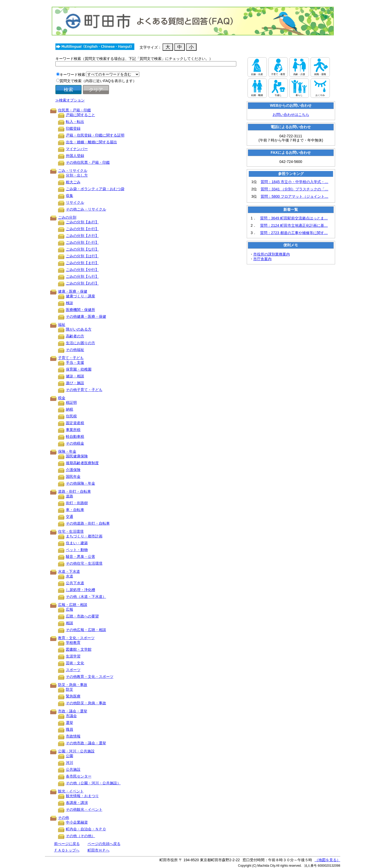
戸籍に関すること (81, 115)
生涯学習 (73, 656)
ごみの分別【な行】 (82, 249)
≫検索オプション (70, 100)
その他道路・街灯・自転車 (88, 523)
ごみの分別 (67, 217)
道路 (70, 496)
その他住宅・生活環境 (84, 563)
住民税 (71, 416)
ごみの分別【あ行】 (82, 222)
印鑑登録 (73, 128)
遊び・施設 (75, 383)
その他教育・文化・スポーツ (90, 677)
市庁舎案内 (262, 259)
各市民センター (79, 776)
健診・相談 (75, 376)
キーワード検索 (72, 75)
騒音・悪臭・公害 (81, 557)
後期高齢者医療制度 (82, 463)
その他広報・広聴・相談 (86, 630)
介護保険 (73, 470)
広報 (70, 609)
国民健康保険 (77, 456)
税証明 (71, 402)
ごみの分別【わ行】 (82, 283)
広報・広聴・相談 (73, 605)
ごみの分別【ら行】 (82, 276)
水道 (70, 576)
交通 (70, 517)
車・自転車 (75, 510)
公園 (70, 756)
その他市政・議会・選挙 (86, 743)
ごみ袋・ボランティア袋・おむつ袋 (95, 189)
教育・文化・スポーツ (76, 638)
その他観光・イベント (84, 809)
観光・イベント (71, 791)
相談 (70, 623)
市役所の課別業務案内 (272, 254)
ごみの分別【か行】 (82, 229)
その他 (64, 818)
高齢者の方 (75, 336)
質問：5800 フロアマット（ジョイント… (294, 196)
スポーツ (73, 670)
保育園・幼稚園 (79, 369)
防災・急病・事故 (73, 685)
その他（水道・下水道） (86, 597)
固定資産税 (75, 423)
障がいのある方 (79, 329)
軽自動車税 (75, 436)
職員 (70, 729)
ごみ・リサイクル (73, 171)
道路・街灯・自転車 (74, 491)
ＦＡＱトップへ (67, 850)
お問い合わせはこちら (291, 115)
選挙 (70, 723)
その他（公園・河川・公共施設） (93, 783)
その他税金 (75, 443)
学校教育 (73, 643)
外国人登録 (75, 156)
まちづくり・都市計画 (84, 536)
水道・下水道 (69, 571)
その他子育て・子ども (84, 390)
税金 (62, 398)
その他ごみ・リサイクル (86, 209)
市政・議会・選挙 (73, 711)
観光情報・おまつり (82, 796)
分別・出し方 (77, 175)
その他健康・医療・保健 (86, 316)
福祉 (62, 325)
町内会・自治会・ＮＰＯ (86, 829)
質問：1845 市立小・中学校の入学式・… (294, 182)
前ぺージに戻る (67, 844)
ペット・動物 (77, 550)
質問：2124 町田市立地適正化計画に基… (294, 225)
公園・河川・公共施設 (76, 751)
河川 (70, 763)
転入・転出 (75, 122)
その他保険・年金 (81, 483)
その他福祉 (75, 350)
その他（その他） (81, 836)
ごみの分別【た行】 (82, 242)
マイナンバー (77, 149)
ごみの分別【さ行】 (82, 236)
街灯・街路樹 (77, 503)
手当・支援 (75, 362)
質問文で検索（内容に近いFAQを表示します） (98, 81)
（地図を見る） (327, 860)
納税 (70, 409)
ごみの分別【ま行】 (82, 263)
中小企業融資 (77, 822)
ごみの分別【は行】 (82, 256)
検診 (70, 303)
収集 (70, 196)
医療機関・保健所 (81, 310)
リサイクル (75, 202)
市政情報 (73, 736)
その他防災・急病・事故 (86, 703)
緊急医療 (73, 696)
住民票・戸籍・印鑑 (74, 110)
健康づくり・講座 (81, 296)
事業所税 (73, 430)
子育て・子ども (71, 358)
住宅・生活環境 (71, 531)
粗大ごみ (73, 182)
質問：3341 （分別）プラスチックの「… (294, 189)
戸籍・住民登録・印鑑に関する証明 (95, 135)
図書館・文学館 (79, 649)
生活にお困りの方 (81, 343)
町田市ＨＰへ (99, 850)
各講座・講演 (77, 803)
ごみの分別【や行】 (82, 270)
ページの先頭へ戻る (104, 844)
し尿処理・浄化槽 (81, 590)
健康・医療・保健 (73, 291)
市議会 (71, 716)
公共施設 (73, 769)
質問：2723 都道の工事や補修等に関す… (294, 233)
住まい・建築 (77, 543)
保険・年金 (67, 451)
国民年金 (73, 476)
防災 (70, 689)
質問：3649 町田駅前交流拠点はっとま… (294, 218)
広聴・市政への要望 (82, 616)
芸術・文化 (75, 663)
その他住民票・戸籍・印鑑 (88, 162)
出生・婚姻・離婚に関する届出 (91, 142)
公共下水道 (75, 583)
